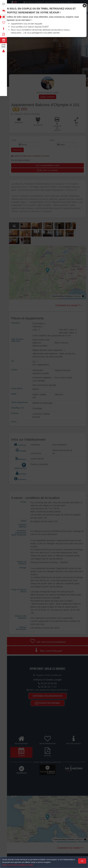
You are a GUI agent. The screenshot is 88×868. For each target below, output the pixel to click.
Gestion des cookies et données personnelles (18, 865)
